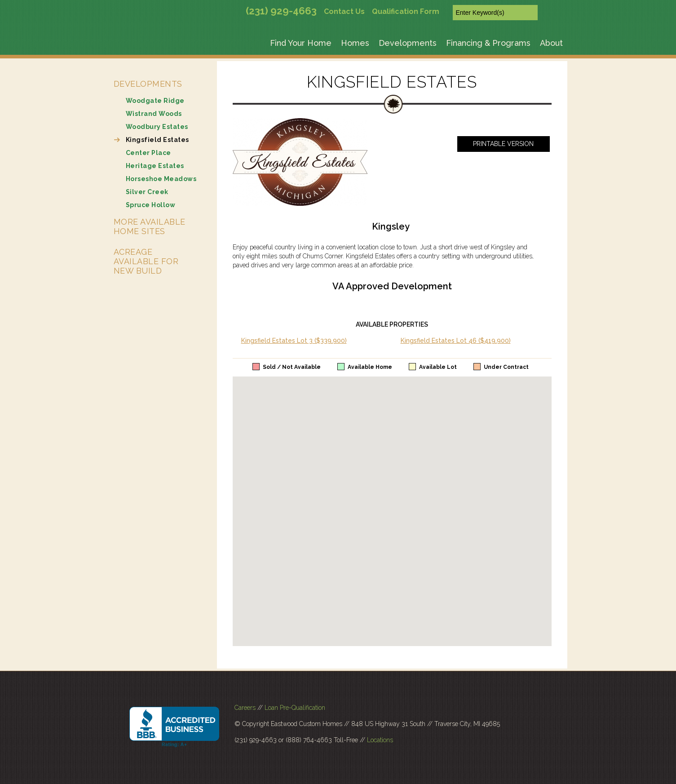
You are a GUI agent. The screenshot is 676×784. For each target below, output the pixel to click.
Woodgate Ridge (155, 101)
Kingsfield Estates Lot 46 (456, 341)
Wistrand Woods (154, 114)
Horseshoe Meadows (161, 179)
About (551, 43)
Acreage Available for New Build (146, 261)
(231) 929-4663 (281, 11)
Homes (355, 43)
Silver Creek (147, 192)
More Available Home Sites (150, 226)
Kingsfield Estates (157, 140)
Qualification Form (406, 11)
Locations (380, 740)
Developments (408, 43)
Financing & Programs (488, 43)
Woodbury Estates (157, 127)
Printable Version (503, 144)
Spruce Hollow (151, 205)
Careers (245, 708)
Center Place (148, 153)
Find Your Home (301, 43)
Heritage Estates (155, 166)
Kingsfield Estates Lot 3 (294, 341)
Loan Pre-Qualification (295, 708)
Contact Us (344, 11)
